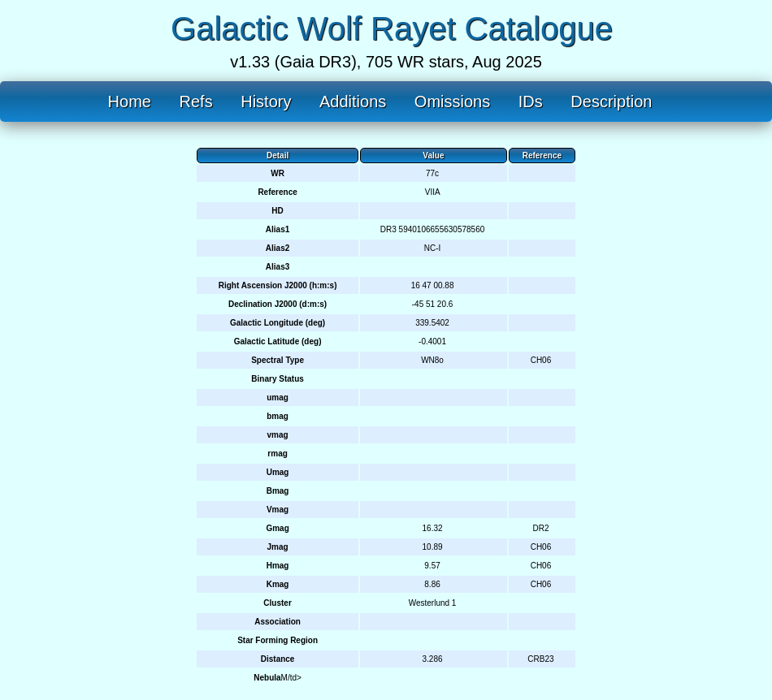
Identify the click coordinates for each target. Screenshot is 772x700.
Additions (353, 102)
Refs (196, 102)
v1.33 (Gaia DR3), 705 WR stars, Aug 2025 (386, 62)
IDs (531, 102)
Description (611, 102)
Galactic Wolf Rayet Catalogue (392, 28)
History (266, 102)
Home (130, 102)
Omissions (452, 102)
